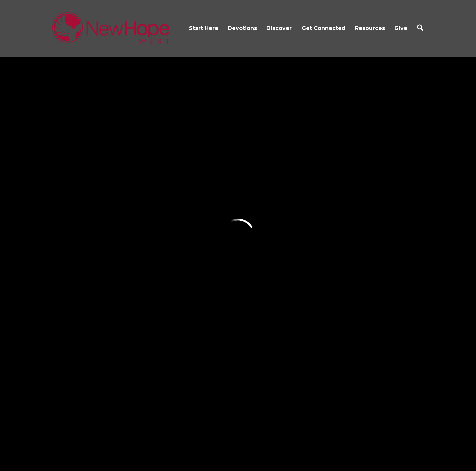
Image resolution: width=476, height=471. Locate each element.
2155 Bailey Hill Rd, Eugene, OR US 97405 (209, 406)
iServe (248, 241)
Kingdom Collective (204, 310)
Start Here (204, 28)
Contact (65, 241)
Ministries (190, 256)
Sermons (314, 226)
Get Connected (324, 28)
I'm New (65, 210)
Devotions (242, 28)
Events (187, 210)
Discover (279, 28)
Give (401, 28)
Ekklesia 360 (238, 452)
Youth (186, 241)
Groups (250, 226)
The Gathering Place (206, 271)
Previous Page (100, 88)
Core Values (70, 226)
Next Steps (69, 256)
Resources (370, 28)
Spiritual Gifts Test (326, 280)
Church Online (322, 210)
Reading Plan (134, 226)
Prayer (311, 241)
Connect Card (259, 210)
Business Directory (327, 295)
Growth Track (73, 271)
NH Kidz (189, 226)
